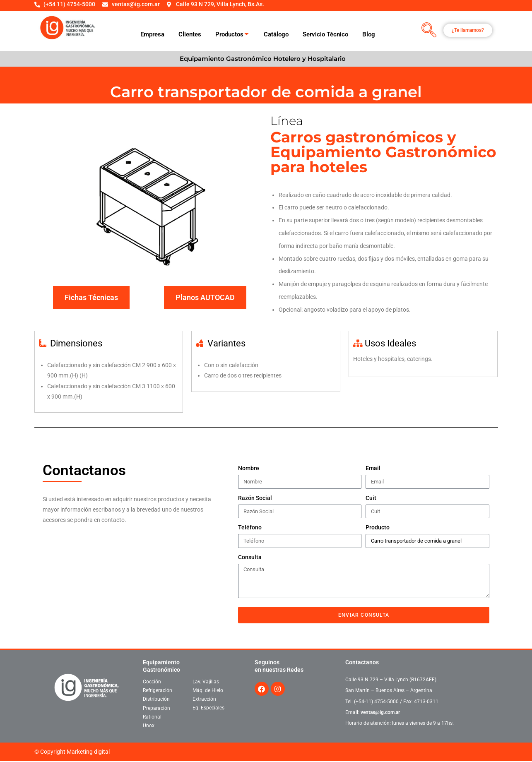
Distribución (156, 699)
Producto (378, 527)
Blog (369, 34)
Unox (149, 726)
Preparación (156, 708)
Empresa (152, 34)
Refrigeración (158, 690)
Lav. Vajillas (206, 682)
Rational (152, 717)
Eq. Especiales (208, 708)
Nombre (249, 468)
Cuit (371, 498)
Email (373, 468)
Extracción (204, 699)
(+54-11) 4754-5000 (376, 702)
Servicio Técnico (325, 34)
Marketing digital (88, 752)
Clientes (190, 34)
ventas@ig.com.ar (380, 712)
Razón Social (255, 498)
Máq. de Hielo (208, 690)
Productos (232, 35)
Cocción (152, 682)
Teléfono (250, 527)
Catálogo (276, 34)
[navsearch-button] (429, 31)
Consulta (250, 557)
